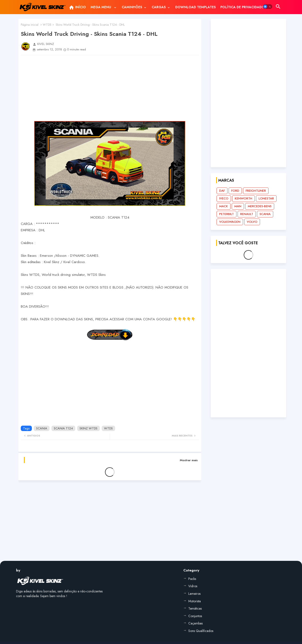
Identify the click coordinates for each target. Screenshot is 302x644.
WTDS (47, 25)
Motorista (195, 601)
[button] (268, 7)
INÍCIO (77, 8)
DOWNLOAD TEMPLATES (195, 7)
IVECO (224, 198)
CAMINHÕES (132, 7)
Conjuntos (195, 616)
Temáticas (195, 608)
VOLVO (252, 222)
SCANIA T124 (63, 428)
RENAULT (247, 214)
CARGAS (159, 7)
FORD (235, 191)
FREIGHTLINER (256, 191)
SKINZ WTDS (88, 428)
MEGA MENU (101, 7)
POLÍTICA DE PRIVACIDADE (242, 7)
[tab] (77, 7)
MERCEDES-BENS (260, 206)
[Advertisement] (110, 88)
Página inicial (30, 25)
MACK (224, 206)
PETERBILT (226, 214)
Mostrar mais (189, 460)
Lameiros (194, 594)
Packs (192, 579)
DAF (222, 191)
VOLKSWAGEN (230, 222)
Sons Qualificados (201, 631)
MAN (238, 206)
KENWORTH (243, 198)
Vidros (193, 586)
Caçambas (195, 623)
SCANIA (42, 428)
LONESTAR (266, 198)
